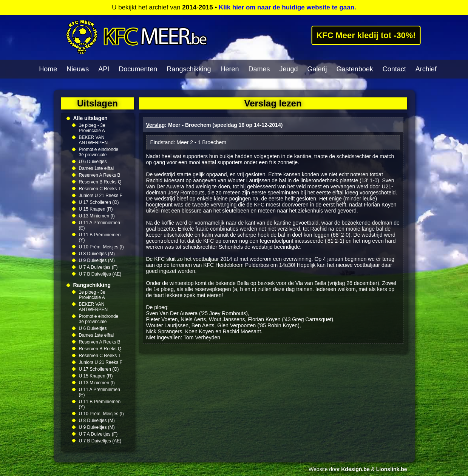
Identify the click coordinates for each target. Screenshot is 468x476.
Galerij (317, 69)
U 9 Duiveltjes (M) (97, 260)
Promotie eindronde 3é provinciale (99, 152)
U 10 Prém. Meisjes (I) (101, 247)
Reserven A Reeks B (100, 175)
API (104, 69)
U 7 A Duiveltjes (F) (98, 267)
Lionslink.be (392, 469)
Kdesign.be (355, 469)
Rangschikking (189, 69)
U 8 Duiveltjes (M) (97, 254)
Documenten (138, 69)
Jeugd (289, 69)
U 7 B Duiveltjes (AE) (100, 274)
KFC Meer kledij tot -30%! (366, 35)
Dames (259, 69)
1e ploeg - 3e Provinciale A (92, 128)
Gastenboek (355, 69)
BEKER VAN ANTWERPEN (93, 140)
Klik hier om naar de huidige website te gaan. (287, 7)
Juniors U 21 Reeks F (101, 196)
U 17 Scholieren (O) (99, 202)
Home (48, 69)
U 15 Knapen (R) (96, 209)
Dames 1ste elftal (97, 168)
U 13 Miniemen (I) (97, 216)
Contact (394, 69)
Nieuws (78, 69)
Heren (229, 69)
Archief (426, 69)
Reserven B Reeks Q (100, 182)
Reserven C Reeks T (100, 189)
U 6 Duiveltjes (93, 162)
